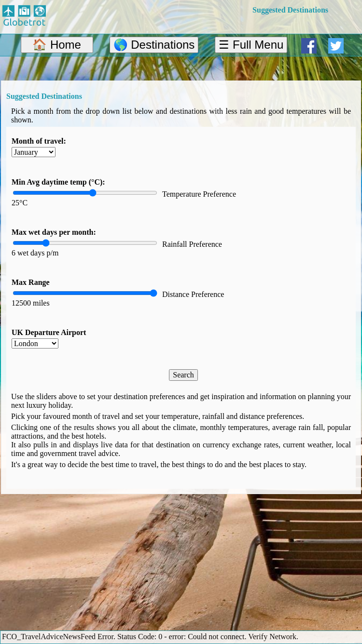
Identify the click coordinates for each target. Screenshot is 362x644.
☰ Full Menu (251, 45)
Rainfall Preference (192, 244)
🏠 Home (57, 45)
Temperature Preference (199, 194)
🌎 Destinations (154, 45)
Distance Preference (193, 294)
